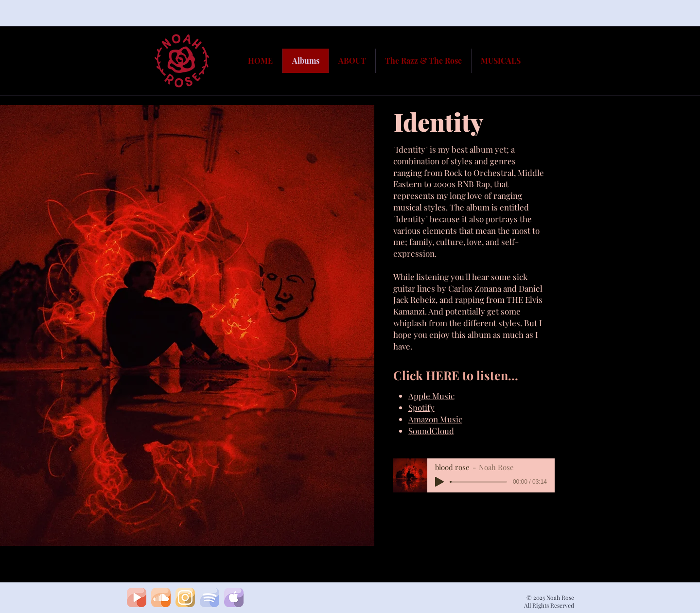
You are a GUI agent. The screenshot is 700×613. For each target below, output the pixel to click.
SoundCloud (431, 431)
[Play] (439, 482)
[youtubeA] (137, 597)
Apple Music (431, 396)
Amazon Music (435, 419)
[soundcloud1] (161, 597)
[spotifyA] (210, 597)
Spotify (421, 407)
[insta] (185, 597)
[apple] (234, 597)
